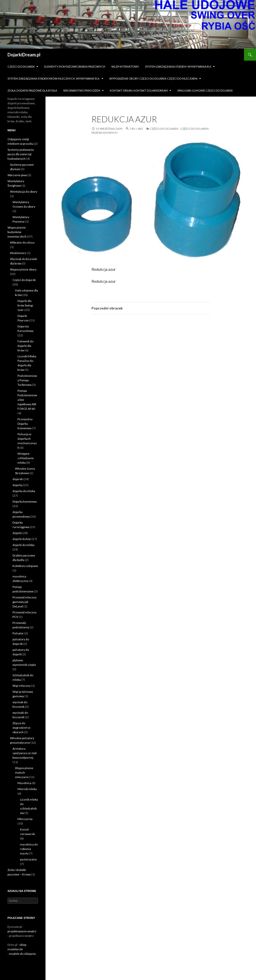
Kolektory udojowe (25, 566)
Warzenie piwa (17, 175)
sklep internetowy (125, 67)
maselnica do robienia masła (29, 849)
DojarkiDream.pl (24, 55)
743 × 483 (136, 129)
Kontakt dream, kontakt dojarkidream (139, 90)
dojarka (17, 485)
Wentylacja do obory (24, 192)
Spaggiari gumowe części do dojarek (205, 90)
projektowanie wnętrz (22, 931)
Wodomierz (18, 253)
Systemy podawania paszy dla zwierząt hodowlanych (21, 154)
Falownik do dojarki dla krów (25, 346)
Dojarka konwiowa (25, 501)
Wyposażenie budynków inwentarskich (17, 232)
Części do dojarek (21, 67)
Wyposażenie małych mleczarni (24, 772)
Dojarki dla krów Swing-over (25, 305)
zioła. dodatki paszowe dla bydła (32, 90)
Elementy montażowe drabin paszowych (75, 67)
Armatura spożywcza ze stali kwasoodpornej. (25, 753)
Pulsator (18, 633)
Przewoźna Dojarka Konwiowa (25, 424)
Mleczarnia (25, 819)
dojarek (18, 479)
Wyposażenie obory (23, 269)
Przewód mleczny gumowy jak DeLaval (24, 602)
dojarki (17, 533)
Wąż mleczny (21, 686)
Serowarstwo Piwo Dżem (82, 90)
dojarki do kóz (22, 539)
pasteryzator (28, 859)
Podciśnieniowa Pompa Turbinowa (27, 380)
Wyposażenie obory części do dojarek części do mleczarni (153, 78)
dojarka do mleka (24, 491)
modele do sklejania (22, 954)
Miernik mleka (27, 789)
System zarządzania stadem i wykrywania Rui (178, 67)
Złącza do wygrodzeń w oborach (21, 728)
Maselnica (24, 783)
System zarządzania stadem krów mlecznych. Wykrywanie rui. (54, 78)
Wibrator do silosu (22, 242)
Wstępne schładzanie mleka (26, 458)
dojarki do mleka (23, 545)
